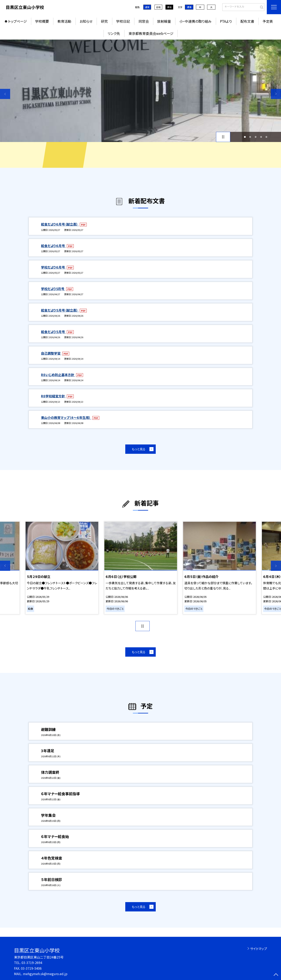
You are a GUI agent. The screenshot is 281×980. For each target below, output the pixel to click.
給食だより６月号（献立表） (60, 224)
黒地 (169, 7)
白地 (158, 7)
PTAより (226, 21)
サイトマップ (259, 949)
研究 (104, 21)
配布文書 (247, 21)
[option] (140, 91)
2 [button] (250, 137)
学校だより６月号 (53, 267)
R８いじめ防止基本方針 (58, 375)
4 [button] (261, 137)
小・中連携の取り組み (196, 21)
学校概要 (42, 21)
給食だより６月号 (53, 246)
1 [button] (245, 137)
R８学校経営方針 (53, 396)
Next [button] (276, 94)
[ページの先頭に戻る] (276, 975)
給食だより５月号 (53, 332)
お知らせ (86, 21)
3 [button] (256, 137)
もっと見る (139, 449)
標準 (189, 7)
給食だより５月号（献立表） (60, 310)
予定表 (268, 21)
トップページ (17, 21)
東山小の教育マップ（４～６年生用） (66, 417)
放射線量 (164, 21)
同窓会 (144, 21)
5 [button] (266, 137)
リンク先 (114, 33)
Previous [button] (5, 94)
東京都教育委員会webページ (151, 33)
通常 (147, 7)
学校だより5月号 (53, 289)
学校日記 (123, 21)
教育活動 (64, 21)
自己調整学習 (51, 353)
